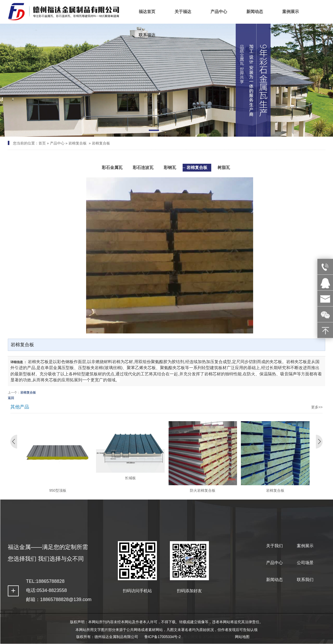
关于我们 (274, 546)
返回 (11, 398)
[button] (154, 131)
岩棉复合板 (78, 143)
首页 (42, 143)
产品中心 (57, 143)
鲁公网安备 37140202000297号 (209, 637)
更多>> (317, 407)
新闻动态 (274, 580)
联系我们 (305, 580)
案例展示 (305, 546)
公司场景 (305, 563)
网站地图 (242, 637)
